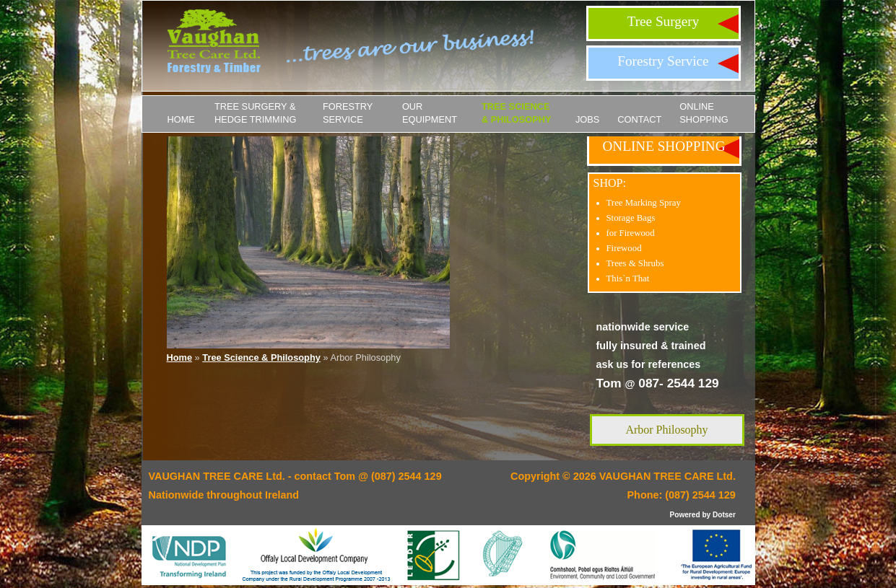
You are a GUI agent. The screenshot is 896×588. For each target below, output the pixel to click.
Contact (639, 119)
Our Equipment (430, 113)
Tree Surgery (664, 21)
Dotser (724, 515)
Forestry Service (663, 61)
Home (181, 119)
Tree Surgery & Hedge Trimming (256, 113)
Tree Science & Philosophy (517, 113)
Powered (685, 515)
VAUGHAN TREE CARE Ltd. (667, 476)
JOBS (587, 119)
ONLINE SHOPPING (704, 113)
